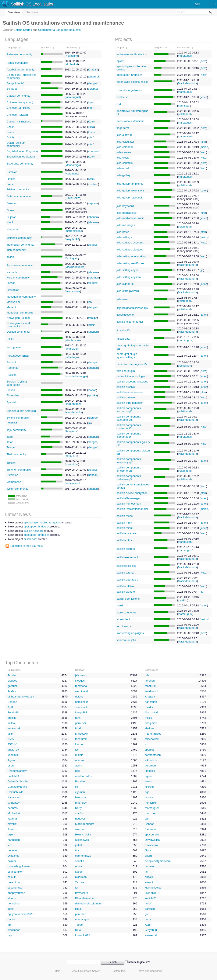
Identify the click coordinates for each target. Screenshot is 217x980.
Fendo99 (13, 712)
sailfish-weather (126, 592)
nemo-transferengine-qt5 (132, 364)
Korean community (18, 278)
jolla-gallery (124, 175)
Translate (32, 12)
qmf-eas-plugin (126, 371)
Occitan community (18, 332)
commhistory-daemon (130, 90)
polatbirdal (72, 464)
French (11, 184)
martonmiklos (74, 231)
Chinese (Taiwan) (17, 115)
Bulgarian (12, 89)
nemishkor (82, 702)
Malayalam (13, 302)
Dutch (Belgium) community (16, 144)
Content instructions (19, 122)
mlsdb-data (123, 339)
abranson (94, 151)
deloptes (93, 89)
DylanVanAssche (18, 781)
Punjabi (11, 362)
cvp (10, 935)
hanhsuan (184, 106)
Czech (10, 127)
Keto (91, 122)
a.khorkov (151, 760)
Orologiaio (72, 258)
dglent (79, 697)
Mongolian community (20, 313)
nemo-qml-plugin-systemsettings (127, 356)
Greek (10, 210)
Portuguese (14, 347)
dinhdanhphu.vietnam (21, 697)
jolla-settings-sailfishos (130, 263)
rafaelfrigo (72, 357)
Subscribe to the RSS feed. (24, 546)
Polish (10, 339)
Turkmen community (19, 470)
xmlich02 (150, 898)
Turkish (11, 463)
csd (119, 104)
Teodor (79, 925)
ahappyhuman (16, 893)
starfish (80, 813)
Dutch (10, 137)
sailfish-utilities (125, 586)
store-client (123, 619)
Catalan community (18, 96)
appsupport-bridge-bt (129, 75)
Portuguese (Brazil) (18, 356)
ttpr (147, 819)
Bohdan (93, 475)
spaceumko (82, 707)
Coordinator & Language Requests (59, 30)
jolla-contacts (125, 163)
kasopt (79, 872)
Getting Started (23, 30)
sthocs (12, 898)
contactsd (122, 97)
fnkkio (148, 718)
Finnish (11, 179)
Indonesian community (20, 245)
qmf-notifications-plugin (131, 376)
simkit (120, 605)
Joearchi (13, 829)
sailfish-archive (126, 387)
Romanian (13, 368)
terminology (124, 626)
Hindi (10, 222)
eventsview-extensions (130, 121)
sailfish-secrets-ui (127, 557)
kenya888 (81, 712)
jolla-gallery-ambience (130, 184)
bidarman (81, 877)
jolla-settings (124, 237)
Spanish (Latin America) (21, 411)
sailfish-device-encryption (132, 493)
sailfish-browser (126, 397)
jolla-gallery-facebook (130, 198)
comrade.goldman (19, 866)
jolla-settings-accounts (130, 243)
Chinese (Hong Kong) (20, 102)
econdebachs (74, 412)
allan (10, 734)
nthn (91, 137)
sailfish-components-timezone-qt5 (129, 469)
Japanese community (20, 265)
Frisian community (18, 189)
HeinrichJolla (15, 792)
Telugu (11, 447)
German (12, 203)
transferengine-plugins (130, 633)
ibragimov (71, 431)
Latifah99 (13, 776)
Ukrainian (12, 475)
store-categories (126, 612)
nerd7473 (71, 456)
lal (89, 302)
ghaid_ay (13, 750)
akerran (80, 829)
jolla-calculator (125, 142)
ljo (89, 423)
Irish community (16, 250)
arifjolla (12, 718)
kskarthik (150, 893)
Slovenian (13, 395)
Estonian (12, 172)
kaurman (13, 819)
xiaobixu (150, 771)
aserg (79, 766)
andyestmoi (72, 483)
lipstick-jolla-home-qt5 (130, 322)
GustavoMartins (17, 787)
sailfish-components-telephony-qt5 (129, 461)
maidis (204, 147)
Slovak (11, 390)
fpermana (81, 686)
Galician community (19, 196)
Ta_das (12, 675)
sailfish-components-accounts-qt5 (129, 410)
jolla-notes (123, 232)
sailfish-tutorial (125, 573)
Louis (91, 132)
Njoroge (93, 418)
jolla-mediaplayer (127, 213)
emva (148, 781)
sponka (92, 395)
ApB (10, 707)
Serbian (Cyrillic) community (17, 383)
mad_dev (81, 803)
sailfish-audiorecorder (130, 392)
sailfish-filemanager (128, 498)
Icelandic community (19, 238)
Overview (14, 12)
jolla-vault (122, 299)
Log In (197, 4)
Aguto (11, 760)
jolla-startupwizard (128, 291)
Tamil (10, 437)
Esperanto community (20, 164)
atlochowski (73, 340)
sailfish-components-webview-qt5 (129, 478)
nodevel (80, 819)
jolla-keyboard (125, 206)
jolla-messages (126, 225)
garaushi (13, 686)
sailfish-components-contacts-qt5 (129, 427)
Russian (12, 375)
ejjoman (80, 792)
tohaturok (94, 77)
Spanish (12, 402)
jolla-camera (124, 152)
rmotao (12, 919)
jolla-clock (123, 158)
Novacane (72, 56)
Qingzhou (14, 856)
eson (11, 766)
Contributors (119, 971)
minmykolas (73, 291)
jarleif (91, 325)
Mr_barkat (72, 64)
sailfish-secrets (126, 549)
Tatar (10, 442)
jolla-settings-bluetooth (130, 250)
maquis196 (72, 239)
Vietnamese (14, 482)
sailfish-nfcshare (127, 533)
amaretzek (72, 349)
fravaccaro (14, 797)
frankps (93, 318)
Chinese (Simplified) (19, 108)
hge (90, 102)
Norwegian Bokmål (18, 318)
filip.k (148, 850)
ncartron (93, 184)
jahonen (93, 217)
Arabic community (17, 63)
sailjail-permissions (128, 599)
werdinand (72, 174)
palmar (12, 861)
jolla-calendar (125, 147)
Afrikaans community (19, 54)
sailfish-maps (125, 516)
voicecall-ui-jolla (126, 640)
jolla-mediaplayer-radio (131, 218)
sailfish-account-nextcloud (132, 382)
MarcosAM (151, 712)
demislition (184, 366)
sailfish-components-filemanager (129, 435)
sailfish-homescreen (129, 504)
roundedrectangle (76, 376)
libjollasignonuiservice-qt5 (132, 308)
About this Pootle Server (86, 971)
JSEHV (12, 744)
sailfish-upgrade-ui (128, 580)
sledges (93, 83)
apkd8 (120, 61)
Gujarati (11, 217)
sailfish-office (124, 540)
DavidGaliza (73, 198)
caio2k (12, 877)
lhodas (92, 390)
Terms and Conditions (150, 971)
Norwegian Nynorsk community (19, 325)
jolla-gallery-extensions (131, 191)
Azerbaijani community (20, 70)
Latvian (11, 283)
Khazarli (93, 70)
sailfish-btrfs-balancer (130, 403)
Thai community (16, 454)
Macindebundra (75, 267)
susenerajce (15, 888)
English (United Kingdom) (22, 151)
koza (91, 127)
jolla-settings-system (129, 277)
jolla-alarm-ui (124, 135)
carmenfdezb (73, 404)
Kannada (12, 272)
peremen (93, 278)
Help (58, 971)
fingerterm (123, 128)
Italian (10, 257)
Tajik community (16, 430)
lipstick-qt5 (123, 330)
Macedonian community (21, 297)
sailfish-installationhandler (132, 509)
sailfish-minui (124, 528)
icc (146, 744)
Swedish (12, 423)
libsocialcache (125, 315)
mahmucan (185, 136)
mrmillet (13, 824)
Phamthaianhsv (17, 771)
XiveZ (11, 739)
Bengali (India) (15, 83)
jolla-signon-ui (125, 284)
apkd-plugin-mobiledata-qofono (42, 522)
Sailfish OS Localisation (33, 4)
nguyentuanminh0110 (21, 914)
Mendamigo (73, 165)
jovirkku (183, 600)
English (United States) (21, 157)
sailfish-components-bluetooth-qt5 (129, 418)
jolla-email (123, 168)
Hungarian (13, 229)
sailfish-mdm (124, 523)
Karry (79, 808)
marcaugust (73, 97)
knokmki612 (15, 755)
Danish (11, 132)
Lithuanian (13, 290)
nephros (93, 203)
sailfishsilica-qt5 (126, 566)
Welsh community (17, 489)
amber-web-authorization (132, 54)
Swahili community (18, 418)
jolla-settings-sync (127, 270)
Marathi (11, 307)
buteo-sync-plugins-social (132, 82)
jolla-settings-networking (131, 256)
